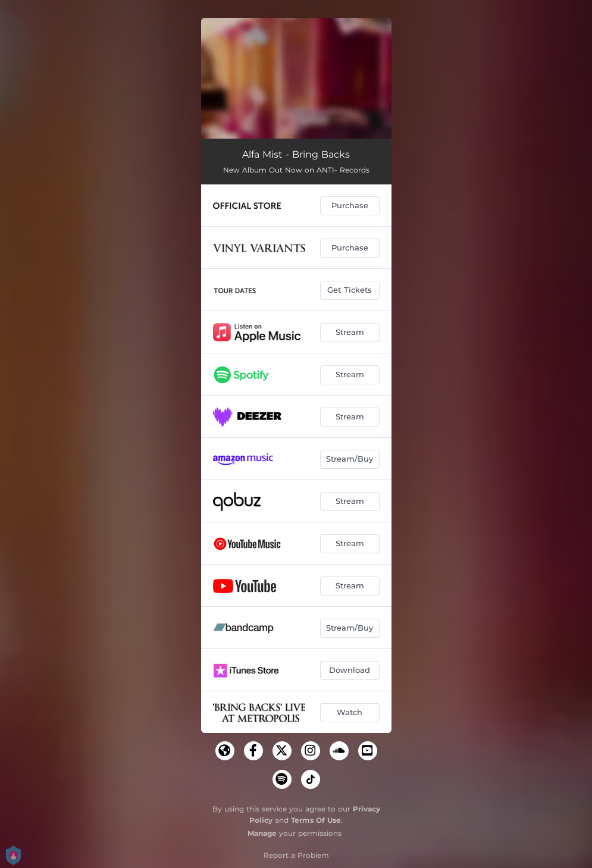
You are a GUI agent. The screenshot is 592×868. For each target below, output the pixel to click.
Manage (262, 833)
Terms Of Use (316, 820)
